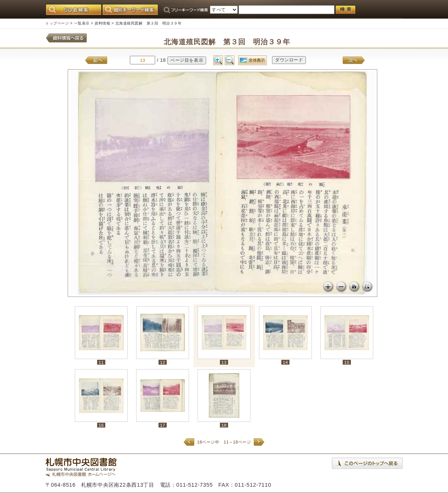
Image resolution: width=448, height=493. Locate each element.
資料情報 (102, 23)
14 (285, 362)
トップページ (57, 23)
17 (163, 425)
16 (101, 425)
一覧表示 (82, 23)
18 (224, 425)
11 (101, 362)
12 (163, 362)
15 (347, 362)
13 (224, 362)
